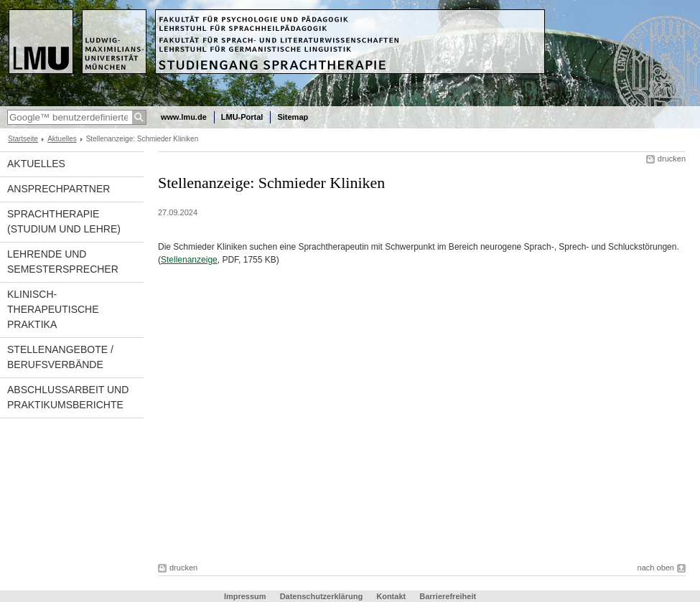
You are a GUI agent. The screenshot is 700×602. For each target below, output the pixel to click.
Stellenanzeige (189, 260)
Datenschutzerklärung (322, 596)
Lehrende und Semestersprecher (63, 262)
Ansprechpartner (59, 189)
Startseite (23, 139)
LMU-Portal (242, 117)
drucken (672, 159)
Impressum (245, 596)
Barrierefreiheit (448, 596)
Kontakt (391, 596)
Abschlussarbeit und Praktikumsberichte (68, 397)
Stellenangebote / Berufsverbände (60, 357)
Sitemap (293, 117)
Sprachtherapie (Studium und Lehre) (64, 221)
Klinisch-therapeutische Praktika (53, 309)
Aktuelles (62, 139)
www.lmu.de (184, 117)
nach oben (656, 568)
